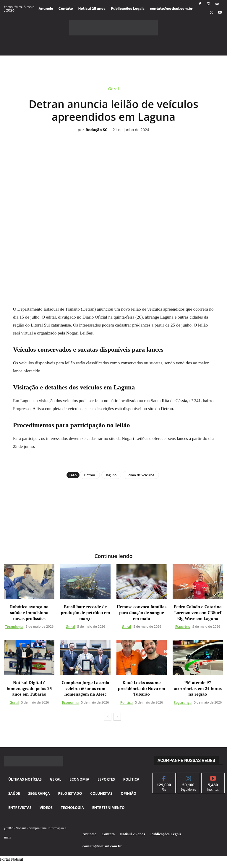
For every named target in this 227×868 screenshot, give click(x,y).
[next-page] (117, 716)
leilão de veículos (141, 475)
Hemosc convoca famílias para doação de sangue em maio (142, 612)
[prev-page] (108, 716)
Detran (90, 475)
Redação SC (97, 130)
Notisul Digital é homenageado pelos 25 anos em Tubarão (29, 688)
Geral (113, 90)
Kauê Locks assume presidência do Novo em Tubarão (142, 688)
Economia (70, 702)
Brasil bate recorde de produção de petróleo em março (85, 612)
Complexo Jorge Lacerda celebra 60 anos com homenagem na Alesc (85, 688)
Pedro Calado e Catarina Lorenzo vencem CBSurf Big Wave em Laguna (198, 612)
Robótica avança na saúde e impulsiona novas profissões (29, 612)
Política (127, 702)
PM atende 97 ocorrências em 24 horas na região (198, 688)
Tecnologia (14, 626)
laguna (111, 475)
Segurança (183, 702)
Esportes (183, 626)
